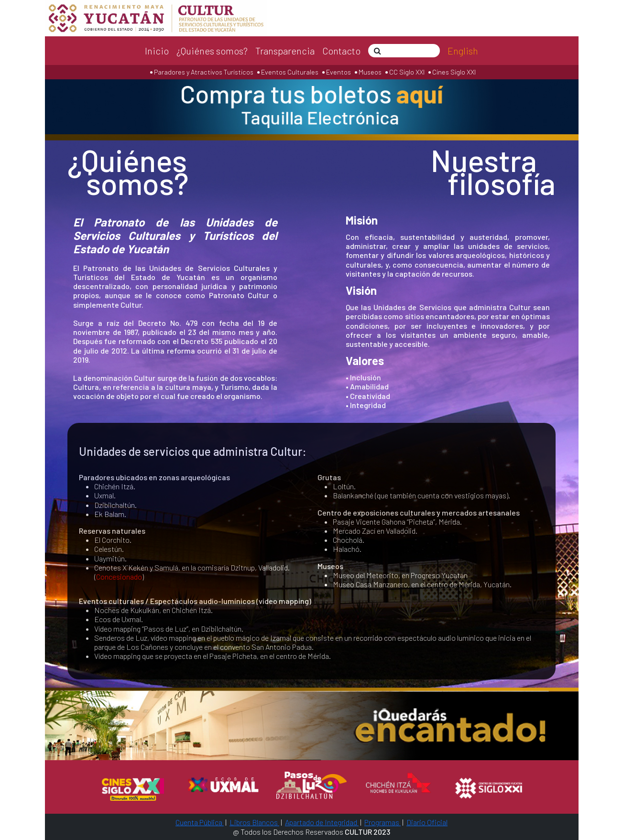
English (463, 51)
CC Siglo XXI (407, 72)
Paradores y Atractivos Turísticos (203, 72)
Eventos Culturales (290, 72)
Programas (383, 822)
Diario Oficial (427, 822)
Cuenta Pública (200, 822)
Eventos (339, 72)
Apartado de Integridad (322, 822)
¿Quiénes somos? (212, 51)
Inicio (157, 51)
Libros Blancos (254, 822)
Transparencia (285, 51)
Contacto (341, 51)
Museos (369, 72)
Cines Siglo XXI (453, 72)
